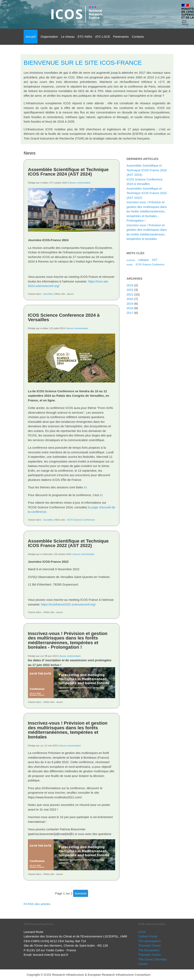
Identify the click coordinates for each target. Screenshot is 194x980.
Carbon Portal (148, 936)
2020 (130, 299)
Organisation (49, 37)
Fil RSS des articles (37, 904)
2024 (130, 285)
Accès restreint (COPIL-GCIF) (47, 54)
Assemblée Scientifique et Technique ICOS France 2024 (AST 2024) (68, 172)
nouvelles (48, 294)
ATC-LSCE (103, 37)
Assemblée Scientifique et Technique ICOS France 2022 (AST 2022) (68, 543)
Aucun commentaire (80, 183)
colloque (143, 260)
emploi (130, 265)
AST (155, 260)
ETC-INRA (85, 37)
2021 (130, 294)
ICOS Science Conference (81, 520)
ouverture (131, 260)
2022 (130, 290)
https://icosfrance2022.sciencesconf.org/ (68, 604)
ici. (86, 487)
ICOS (142, 932)
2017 (130, 313)
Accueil (31, 37)
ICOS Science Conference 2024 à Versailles (64, 318)
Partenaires (121, 37)
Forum (75, 54)
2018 (130, 308)
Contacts (138, 37)
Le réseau (68, 37)
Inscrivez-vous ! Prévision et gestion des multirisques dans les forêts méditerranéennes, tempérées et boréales (68, 730)
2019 (130, 304)
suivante (80, 893)
